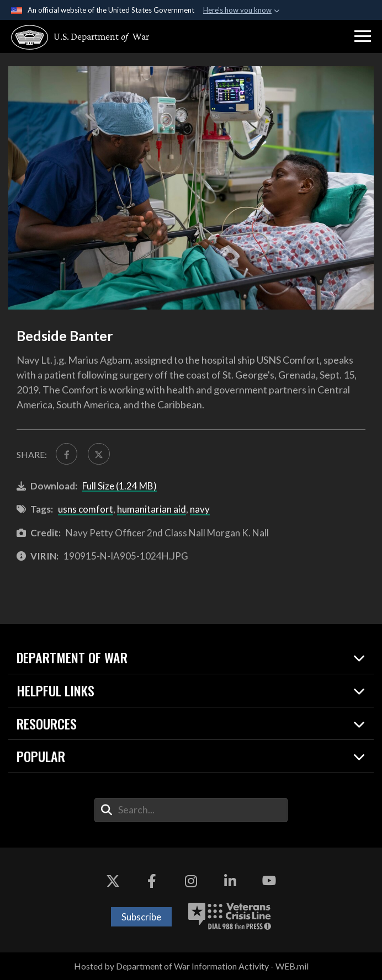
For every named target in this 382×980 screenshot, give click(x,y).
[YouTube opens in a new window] (269, 881)
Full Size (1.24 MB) (120, 486)
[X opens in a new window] (113, 881)
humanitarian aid (152, 509)
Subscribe (141, 917)
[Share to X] (99, 454)
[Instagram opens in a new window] (191, 881)
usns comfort (86, 509)
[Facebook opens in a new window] (152, 881)
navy (200, 509)
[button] (363, 36)
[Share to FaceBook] (67, 454)
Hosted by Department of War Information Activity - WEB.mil (191, 966)
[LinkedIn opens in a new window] (230, 881)
